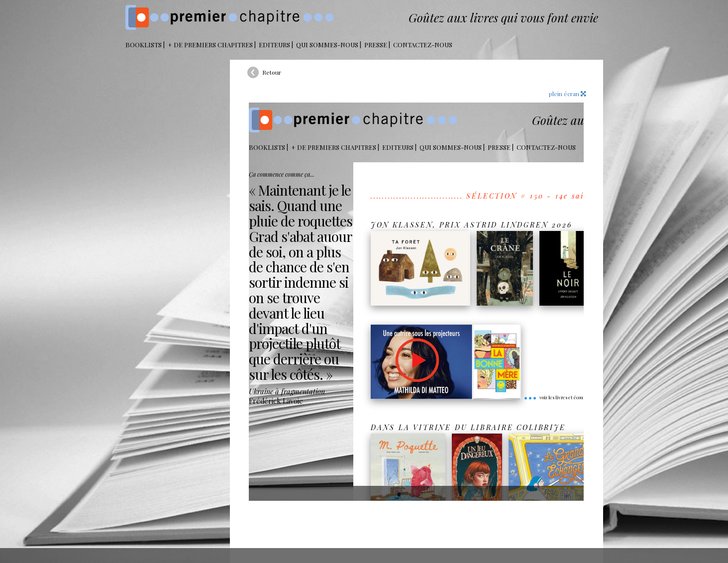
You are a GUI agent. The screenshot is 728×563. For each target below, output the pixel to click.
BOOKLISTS (144, 45)
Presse (376, 45)
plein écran (567, 94)
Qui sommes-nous (327, 45)
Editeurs (274, 45)
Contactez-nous (423, 45)
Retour (272, 72)
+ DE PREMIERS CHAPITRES (210, 45)
